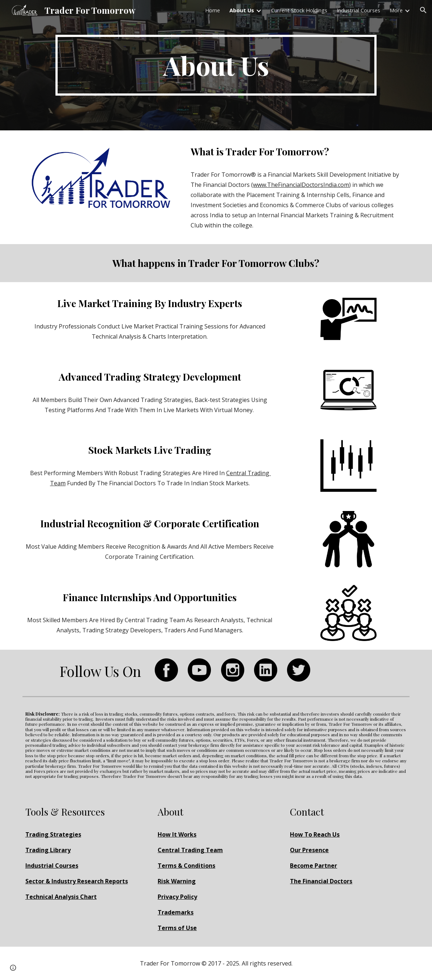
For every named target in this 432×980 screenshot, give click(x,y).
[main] (216, 65)
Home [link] (213, 10)
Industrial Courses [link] (358, 10)
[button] (423, 10)
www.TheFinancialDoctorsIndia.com (301, 185)
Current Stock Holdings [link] (299, 10)
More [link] (396, 10)
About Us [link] (242, 10)
